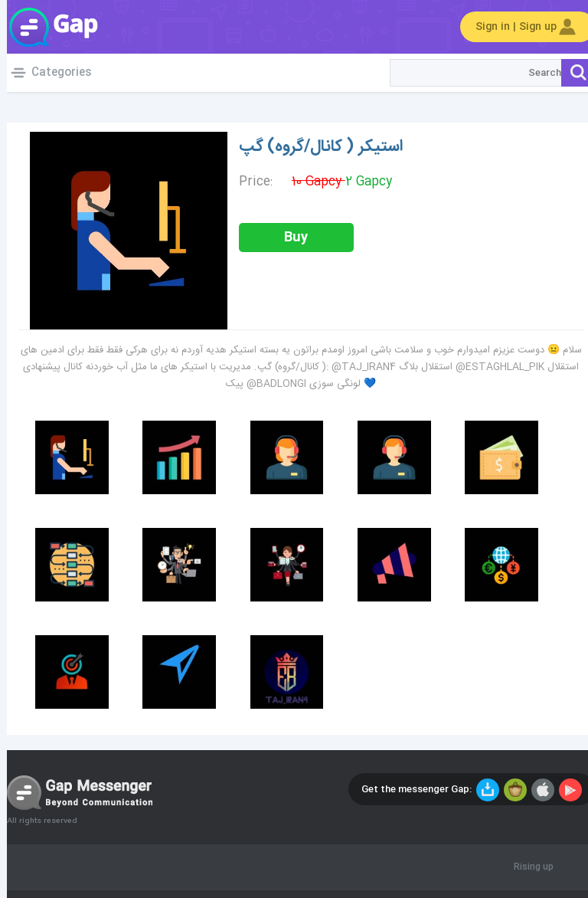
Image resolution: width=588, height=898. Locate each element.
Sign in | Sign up (521, 27)
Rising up (527, 867)
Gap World (46, 27)
